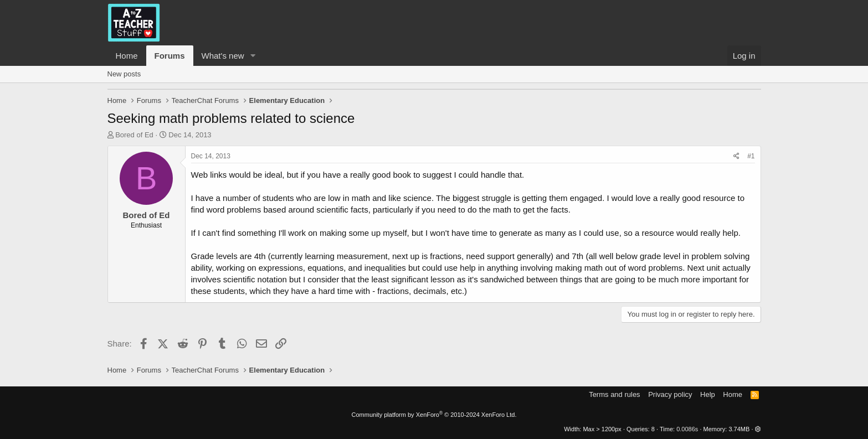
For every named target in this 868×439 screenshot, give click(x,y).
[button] (253, 56)
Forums (170, 56)
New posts (124, 74)
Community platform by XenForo (434, 415)
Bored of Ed (134, 135)
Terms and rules (614, 394)
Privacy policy (670, 394)
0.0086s (687, 429)
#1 (751, 156)
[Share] (736, 156)
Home (127, 56)
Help (708, 394)
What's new (223, 56)
